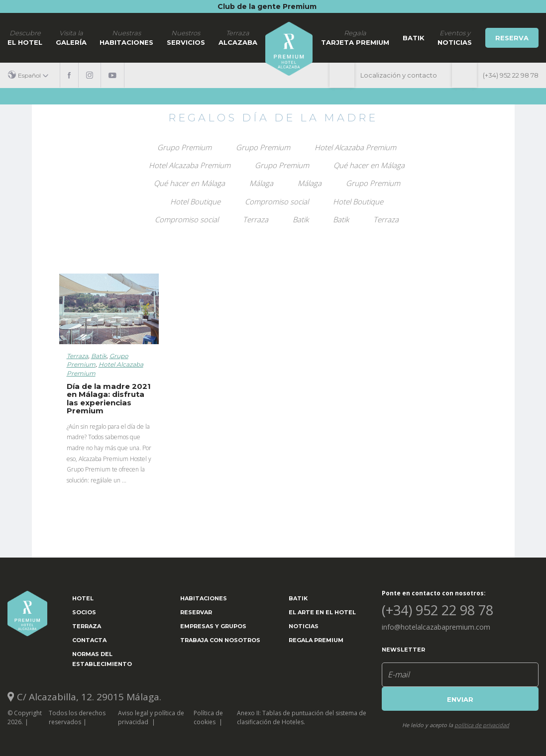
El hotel (25, 37)
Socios (84, 612)
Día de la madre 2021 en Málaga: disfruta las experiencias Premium (109, 399)
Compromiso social (277, 201)
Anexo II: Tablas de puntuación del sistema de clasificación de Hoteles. (302, 717)
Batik (414, 38)
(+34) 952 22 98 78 (511, 75)
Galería (71, 37)
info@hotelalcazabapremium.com (436, 627)
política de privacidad (482, 725)
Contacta (89, 640)
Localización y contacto (399, 75)
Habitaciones (126, 37)
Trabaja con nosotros (220, 640)
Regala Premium (316, 640)
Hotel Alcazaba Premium (355, 147)
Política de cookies (208, 717)
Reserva (512, 38)
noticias (455, 37)
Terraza (256, 219)
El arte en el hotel (322, 612)
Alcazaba (238, 37)
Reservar (196, 612)
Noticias (304, 626)
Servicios (186, 37)
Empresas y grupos (213, 626)
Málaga (261, 183)
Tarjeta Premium (355, 37)
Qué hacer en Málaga (369, 165)
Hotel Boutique (195, 201)
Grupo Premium (184, 147)
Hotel (83, 598)
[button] (32, 75)
